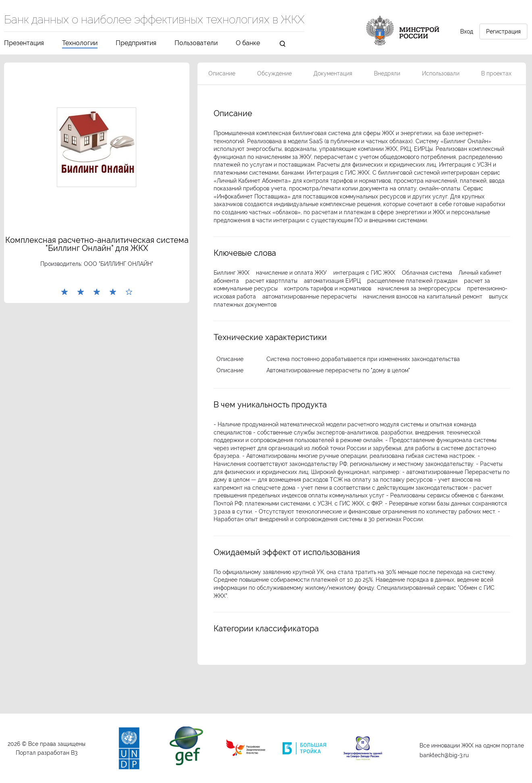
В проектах (496, 73)
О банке (248, 43)
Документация (333, 73)
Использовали (441, 73)
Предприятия (136, 43)
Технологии (80, 43)
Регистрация (503, 31)
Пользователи (196, 43)
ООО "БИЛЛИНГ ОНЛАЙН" (118, 264)
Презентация (24, 43)
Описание (222, 73)
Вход (467, 31)
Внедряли (387, 73)
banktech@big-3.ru (444, 755)
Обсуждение (274, 73)
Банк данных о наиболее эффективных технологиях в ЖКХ (154, 20)
